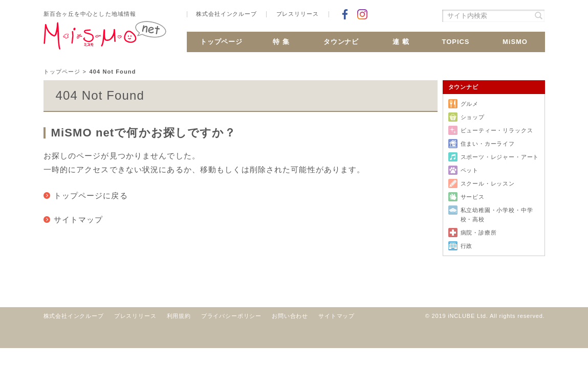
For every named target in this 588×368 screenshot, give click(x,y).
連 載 (401, 42)
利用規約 (179, 316)
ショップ (473, 117)
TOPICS (455, 42)
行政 (467, 246)
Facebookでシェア (345, 14)
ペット (470, 170)
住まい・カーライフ (488, 144)
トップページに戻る (91, 195)
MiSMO (515, 42)
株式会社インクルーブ (226, 14)
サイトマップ (79, 220)
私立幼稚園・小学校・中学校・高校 (497, 215)
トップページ (222, 42)
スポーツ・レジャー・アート (500, 157)
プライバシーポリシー (231, 316)
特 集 (281, 42)
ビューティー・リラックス (497, 130)
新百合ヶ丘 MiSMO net (105, 39)
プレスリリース (298, 14)
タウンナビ (341, 42)
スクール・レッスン (488, 183)
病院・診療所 (479, 233)
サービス (473, 197)
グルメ (470, 104)
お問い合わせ (290, 316)
